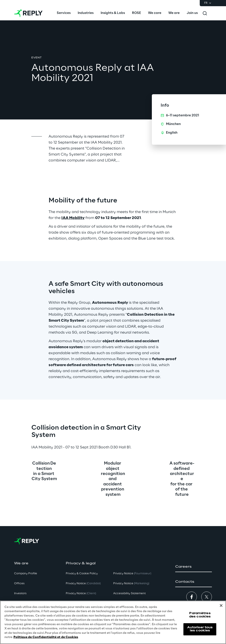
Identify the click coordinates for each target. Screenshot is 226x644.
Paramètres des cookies (200, 615)
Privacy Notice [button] (83, 583)
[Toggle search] (205, 13)
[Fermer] (221, 606)
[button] (194, 567)
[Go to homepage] (28, 13)
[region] (113, 622)
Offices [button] (19, 583)
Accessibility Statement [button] (129, 593)
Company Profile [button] (26, 574)
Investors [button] (20, 593)
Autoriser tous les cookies (200, 629)
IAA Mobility (73, 218)
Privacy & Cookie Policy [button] (82, 574)
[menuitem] (64, 13)
